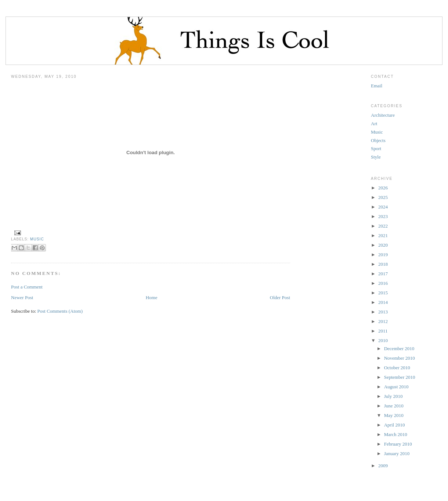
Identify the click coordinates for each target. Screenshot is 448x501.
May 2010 (394, 415)
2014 (383, 302)
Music (37, 239)
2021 (383, 235)
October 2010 (397, 368)
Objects (378, 140)
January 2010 (397, 453)
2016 (383, 283)
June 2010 (394, 406)
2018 (383, 264)
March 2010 (396, 434)
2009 (383, 466)
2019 (383, 255)
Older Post (280, 297)
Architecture (383, 115)
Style (376, 157)
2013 (383, 312)
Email (377, 86)
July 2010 (393, 396)
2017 (383, 274)
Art (374, 124)
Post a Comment (27, 287)
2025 (383, 197)
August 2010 (396, 387)
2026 (383, 188)
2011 (383, 331)
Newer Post (22, 297)
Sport (376, 148)
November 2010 (400, 358)
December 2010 (399, 348)
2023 (383, 216)
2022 (383, 226)
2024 (383, 207)
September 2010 (400, 377)
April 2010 (395, 425)
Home (152, 297)
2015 (383, 293)
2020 (383, 245)
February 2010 (398, 444)
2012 (383, 321)
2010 (383, 340)
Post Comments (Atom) (60, 311)
